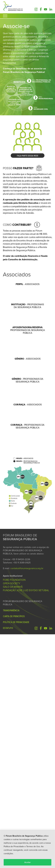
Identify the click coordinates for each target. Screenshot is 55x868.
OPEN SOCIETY (12, 817)
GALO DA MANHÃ (13, 820)
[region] (27, 849)
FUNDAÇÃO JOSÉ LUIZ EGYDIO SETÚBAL (26, 824)
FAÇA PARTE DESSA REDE (28, 156)
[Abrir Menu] (5, 16)
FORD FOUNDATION (14, 814)
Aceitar (27, 862)
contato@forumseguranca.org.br (27, 802)
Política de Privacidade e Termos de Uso (22, 846)
